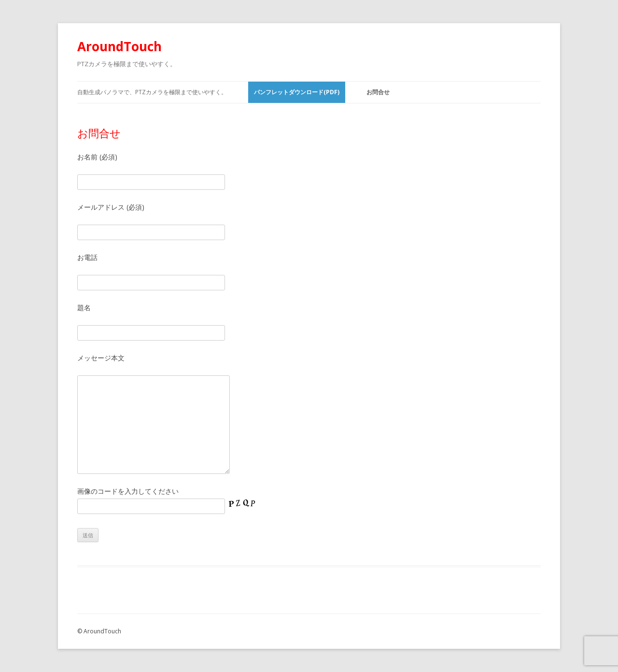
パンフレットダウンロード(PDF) (297, 92)
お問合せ (378, 92)
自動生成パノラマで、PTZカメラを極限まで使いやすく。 (152, 92)
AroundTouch (119, 46)
